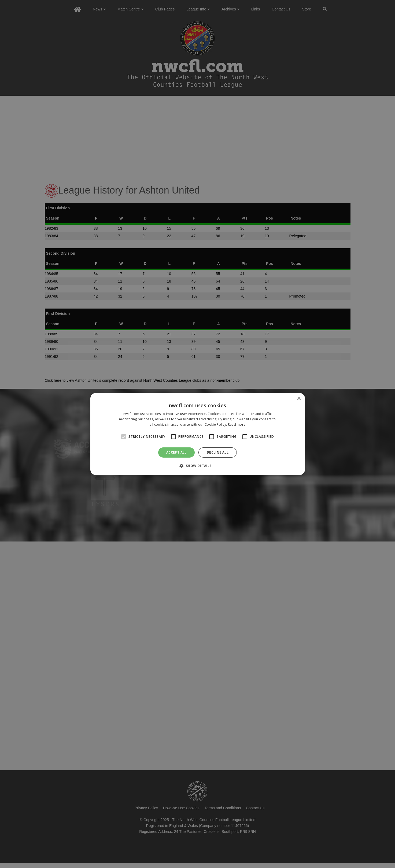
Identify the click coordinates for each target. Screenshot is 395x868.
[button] (197, 466)
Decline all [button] (218, 452)
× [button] (299, 399)
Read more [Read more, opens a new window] (237, 424)
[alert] (197, 434)
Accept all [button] (176, 452)
